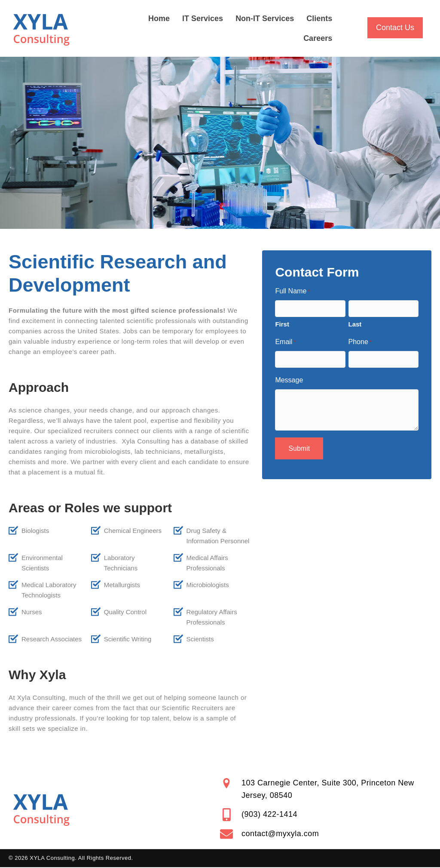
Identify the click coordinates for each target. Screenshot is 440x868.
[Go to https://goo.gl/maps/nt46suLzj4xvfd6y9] (326, 789)
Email (285, 343)
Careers (318, 38)
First (282, 324)
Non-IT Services (265, 18)
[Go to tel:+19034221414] (326, 815)
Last (355, 324)
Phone (360, 343)
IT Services (203, 18)
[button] (395, 28)
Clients (319, 18)
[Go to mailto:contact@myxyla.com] (326, 834)
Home (159, 18)
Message (289, 380)
